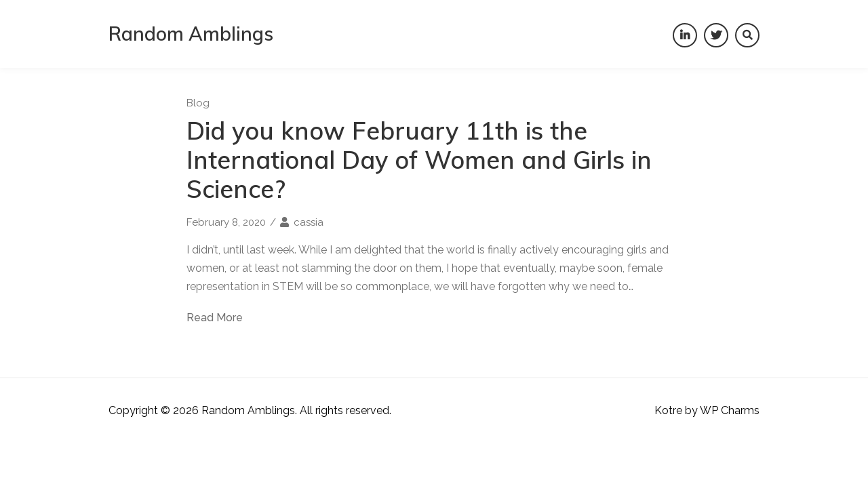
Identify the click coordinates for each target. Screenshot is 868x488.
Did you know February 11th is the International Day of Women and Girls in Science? (419, 160)
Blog (198, 103)
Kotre (668, 410)
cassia (309, 222)
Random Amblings (191, 34)
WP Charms (730, 410)
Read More (215, 318)
